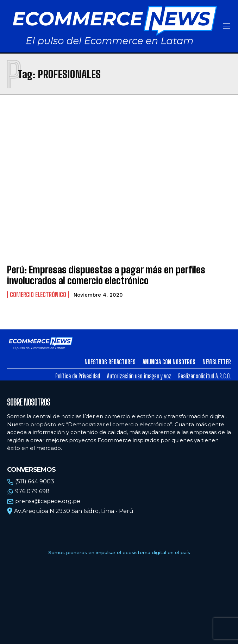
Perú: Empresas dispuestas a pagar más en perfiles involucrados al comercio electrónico (106, 275)
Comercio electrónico (38, 295)
